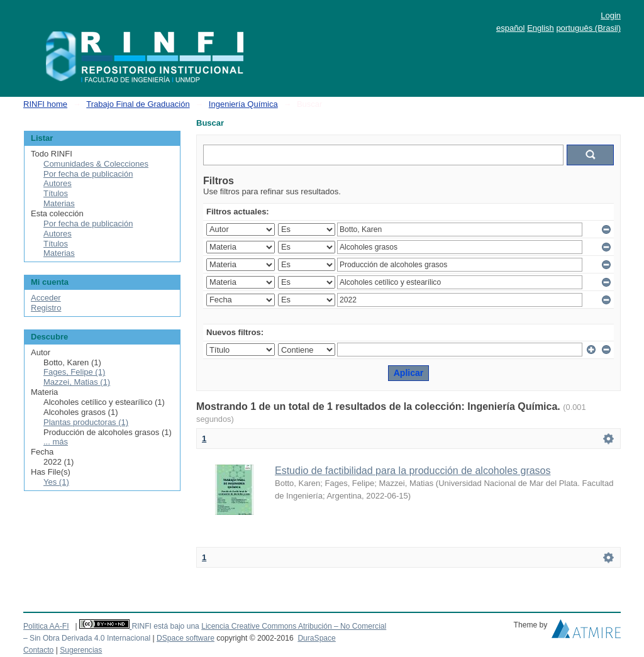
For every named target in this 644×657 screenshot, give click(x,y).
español (511, 28)
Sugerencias (81, 650)
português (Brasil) (588, 28)
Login (611, 15)
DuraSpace (316, 638)
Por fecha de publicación (88, 174)
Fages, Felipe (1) (74, 372)
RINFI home (45, 104)
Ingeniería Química (243, 104)
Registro (46, 308)
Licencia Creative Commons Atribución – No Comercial (294, 626)
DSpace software (186, 638)
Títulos (56, 193)
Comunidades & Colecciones (96, 164)
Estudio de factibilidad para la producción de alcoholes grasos (413, 471)
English (541, 28)
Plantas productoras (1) (86, 422)
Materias (59, 203)
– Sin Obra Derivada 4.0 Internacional (87, 638)
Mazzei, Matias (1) (77, 382)
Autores (58, 183)
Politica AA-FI (46, 626)
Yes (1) (56, 482)
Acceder (46, 298)
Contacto (38, 650)
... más (56, 442)
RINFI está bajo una (165, 626)
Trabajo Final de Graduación (138, 104)
